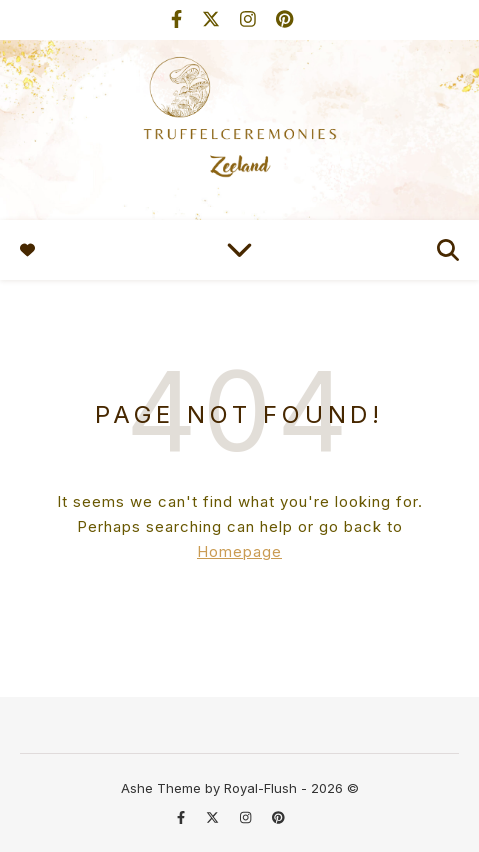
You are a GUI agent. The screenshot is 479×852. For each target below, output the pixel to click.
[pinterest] (284, 19)
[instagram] (250, 19)
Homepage (239, 551)
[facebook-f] (179, 19)
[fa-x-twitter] (213, 19)
